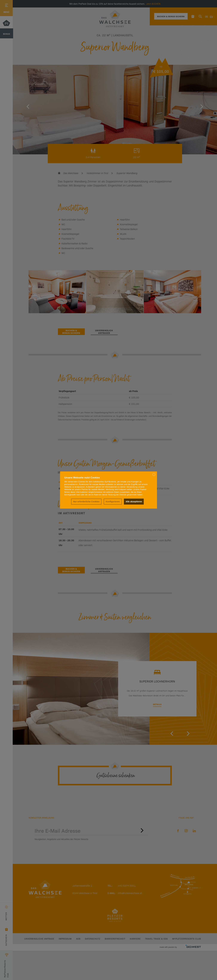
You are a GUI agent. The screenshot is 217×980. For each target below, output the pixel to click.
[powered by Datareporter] (154, 476)
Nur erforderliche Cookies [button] (86, 502)
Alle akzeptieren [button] (134, 502)
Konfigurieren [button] (113, 502)
